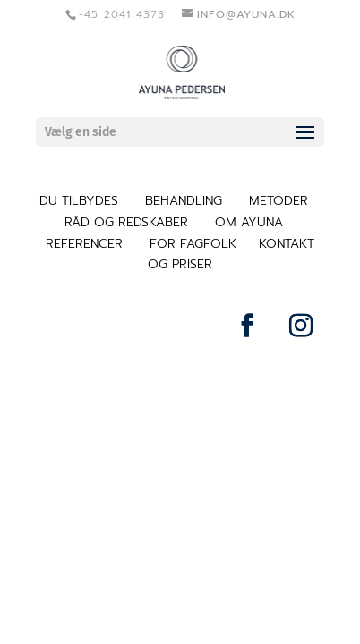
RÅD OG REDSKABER (126, 222)
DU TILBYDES (79, 201)
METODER (279, 201)
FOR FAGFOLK (193, 244)
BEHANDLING (184, 201)
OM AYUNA (249, 222)
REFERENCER (84, 244)
